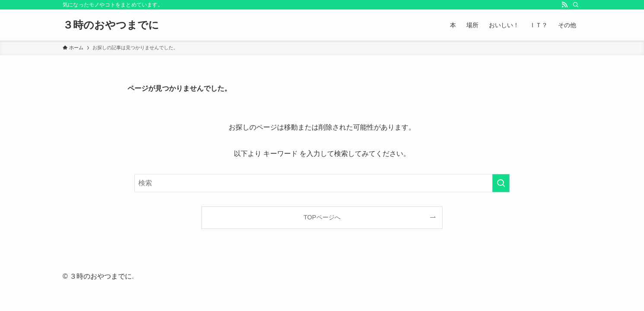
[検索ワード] (322, 183)
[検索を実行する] (501, 183)
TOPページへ (322, 217)
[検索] (576, 5)
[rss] (564, 5)
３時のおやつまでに (111, 25)
